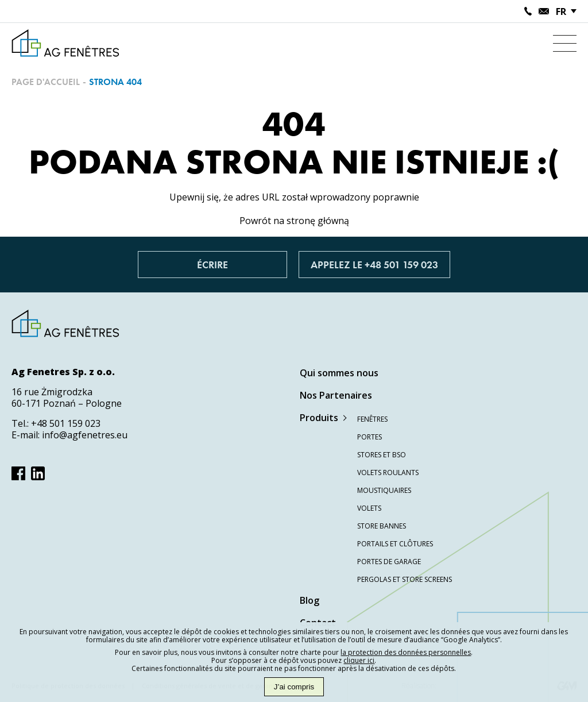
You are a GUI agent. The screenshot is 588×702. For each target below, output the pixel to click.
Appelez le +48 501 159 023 (374, 265)
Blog (310, 600)
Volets (369, 508)
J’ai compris (294, 687)
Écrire (212, 265)
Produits (319, 418)
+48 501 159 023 (66, 423)
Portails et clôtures (395, 544)
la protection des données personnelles (406, 652)
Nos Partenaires (336, 395)
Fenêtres (372, 419)
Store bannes (382, 526)
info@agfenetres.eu (85, 435)
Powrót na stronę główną (294, 221)
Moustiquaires (384, 490)
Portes (370, 437)
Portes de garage (389, 562)
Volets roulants (388, 473)
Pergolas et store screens (405, 579)
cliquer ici (359, 660)
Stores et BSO (382, 455)
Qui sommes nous (339, 373)
